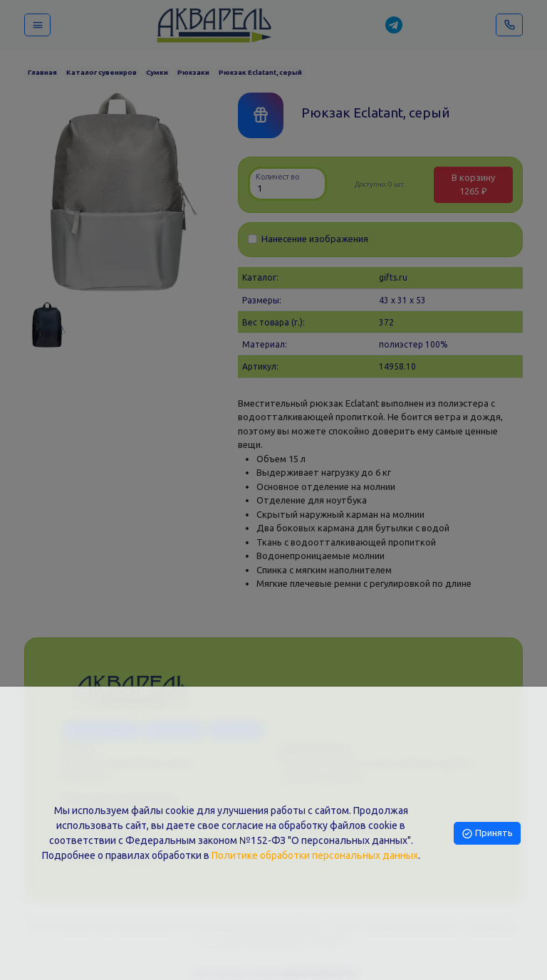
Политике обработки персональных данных (315, 855)
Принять (487, 833)
